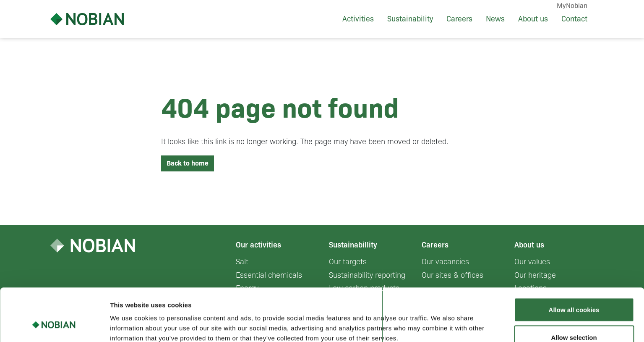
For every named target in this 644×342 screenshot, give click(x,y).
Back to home (188, 163)
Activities (358, 19)
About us (533, 19)
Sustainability (410, 19)
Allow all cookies (574, 264)
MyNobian (572, 6)
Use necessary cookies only (574, 320)
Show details (440, 320)
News (495, 19)
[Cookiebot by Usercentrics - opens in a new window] (54, 326)
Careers (459, 19)
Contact (574, 19)
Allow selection (574, 292)
